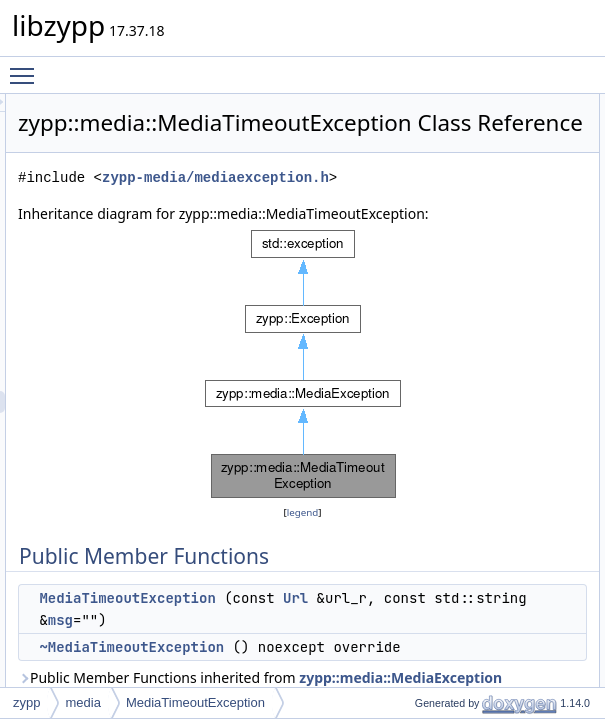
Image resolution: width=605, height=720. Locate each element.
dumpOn (572, 193)
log (557, 347)
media (82, 702)
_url (559, 237)
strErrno (570, 303)
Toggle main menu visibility (27, 67)
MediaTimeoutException (195, 702)
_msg (563, 259)
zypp (26, 702)
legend (381, 584)
